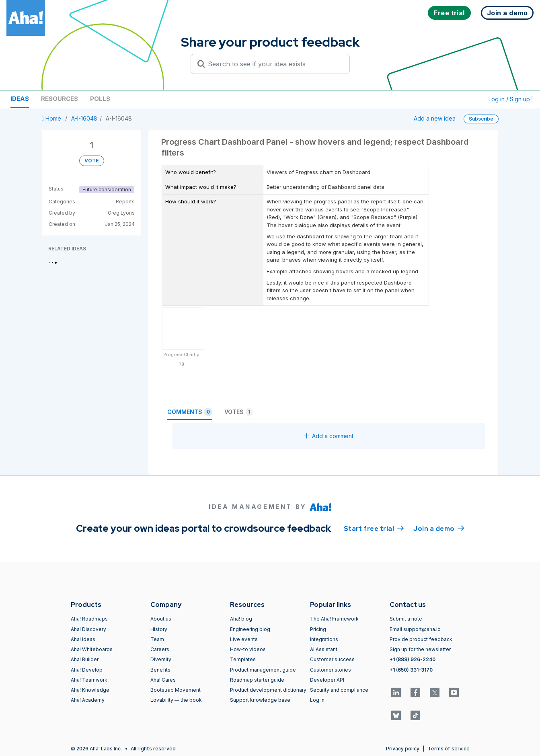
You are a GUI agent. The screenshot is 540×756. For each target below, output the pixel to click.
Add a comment (329, 436)
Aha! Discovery (88, 629)
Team (157, 639)
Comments (190, 412)
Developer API (327, 680)
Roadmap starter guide (257, 680)
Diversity (161, 659)
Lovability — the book (176, 700)
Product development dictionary (268, 690)
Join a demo (439, 528)
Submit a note (406, 619)
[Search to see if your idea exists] (274, 64)
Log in (317, 700)
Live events (244, 639)
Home (52, 118)
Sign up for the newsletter (420, 649)
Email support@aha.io (415, 629)
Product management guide (263, 670)
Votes (238, 412)
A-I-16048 (84, 118)
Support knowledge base (260, 700)
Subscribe (481, 119)
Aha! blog (241, 619)
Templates (243, 659)
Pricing (318, 629)
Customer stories (331, 670)
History (159, 629)
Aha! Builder (85, 659)
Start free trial (374, 528)
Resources (60, 99)
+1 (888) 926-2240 (413, 659)
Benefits (160, 670)
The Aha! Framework (334, 619)
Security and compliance (339, 690)
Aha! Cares (163, 680)
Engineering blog (250, 629)
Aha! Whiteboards (92, 649)
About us (161, 619)
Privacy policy (403, 749)
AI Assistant (324, 649)
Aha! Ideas (83, 639)
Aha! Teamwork (89, 680)
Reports (125, 202)
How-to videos (248, 649)
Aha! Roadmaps (89, 619)
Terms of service (449, 749)
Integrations (324, 639)
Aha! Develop (87, 670)
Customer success (332, 659)
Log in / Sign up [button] (511, 99)
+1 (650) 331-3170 (411, 670)
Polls (100, 99)
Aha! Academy (88, 700)
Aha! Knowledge (90, 690)
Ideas (20, 99)
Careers (160, 649)
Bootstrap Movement (176, 690)
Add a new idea (435, 118)
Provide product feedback (421, 639)
